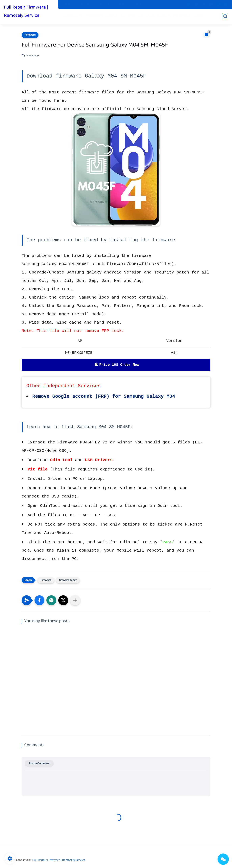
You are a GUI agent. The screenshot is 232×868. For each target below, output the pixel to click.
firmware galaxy (68, 580)
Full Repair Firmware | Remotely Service (26, 12)
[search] (225, 16)
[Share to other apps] (75, 600)
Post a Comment (39, 764)
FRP (141, 16)
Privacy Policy (103, 5)
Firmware (70, 16)
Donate (139, 5)
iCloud (199, 16)
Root (132, 16)
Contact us (123, 5)
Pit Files (67, 5)
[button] (39, 600)
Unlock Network (180, 16)
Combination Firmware (102, 16)
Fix (123, 16)
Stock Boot (83, 5)
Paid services (156, 16)
